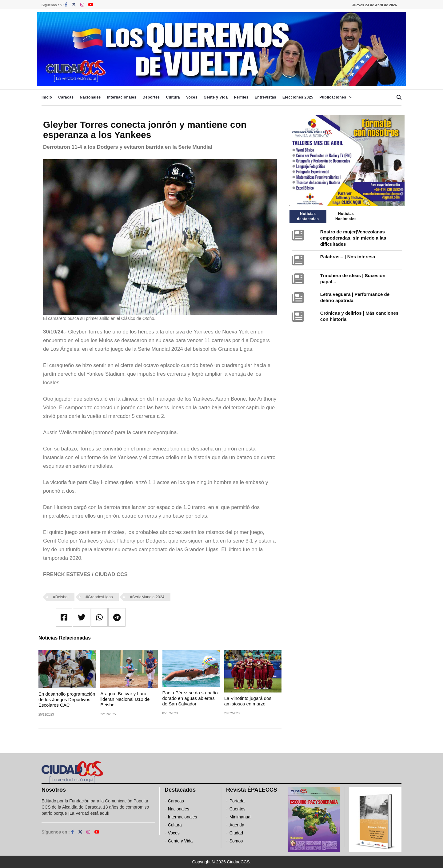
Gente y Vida (216, 97)
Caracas (66, 97)
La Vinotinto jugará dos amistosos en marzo (248, 701)
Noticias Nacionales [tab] (346, 216)
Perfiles (241, 97)
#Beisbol (61, 597)
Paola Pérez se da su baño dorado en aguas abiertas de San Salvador (190, 698)
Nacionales (90, 97)
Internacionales (122, 97)
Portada (237, 801)
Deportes (151, 97)
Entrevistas (265, 97)
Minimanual (241, 817)
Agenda (237, 825)
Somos (236, 841)
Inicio (47, 97)
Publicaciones (333, 97)
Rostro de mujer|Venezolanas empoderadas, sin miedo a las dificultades (353, 238)
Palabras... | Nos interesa (348, 257)
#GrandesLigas (99, 597)
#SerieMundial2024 (147, 597)
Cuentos (237, 809)
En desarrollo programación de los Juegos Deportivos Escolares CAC (67, 699)
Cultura (173, 97)
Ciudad (236, 833)
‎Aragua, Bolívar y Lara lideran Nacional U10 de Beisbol (125, 699)
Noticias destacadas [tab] (308, 216)
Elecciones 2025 (298, 97)
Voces (192, 97)
